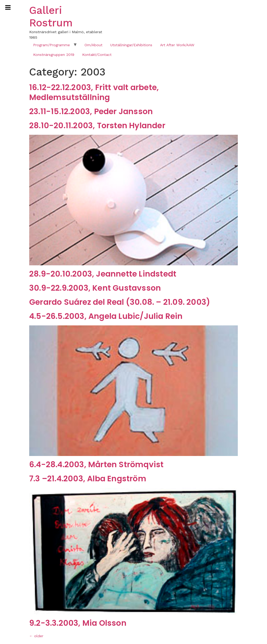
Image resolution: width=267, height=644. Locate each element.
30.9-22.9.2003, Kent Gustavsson (95, 288)
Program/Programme (51, 45)
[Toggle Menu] (8, 7)
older (36, 636)
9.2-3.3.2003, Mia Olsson (78, 623)
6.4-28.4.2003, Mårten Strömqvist (96, 465)
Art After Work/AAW (177, 45)
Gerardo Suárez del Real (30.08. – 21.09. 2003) (120, 302)
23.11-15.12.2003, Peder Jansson (91, 112)
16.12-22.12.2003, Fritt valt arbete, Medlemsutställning (94, 92)
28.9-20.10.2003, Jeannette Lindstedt (103, 274)
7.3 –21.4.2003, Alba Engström (88, 479)
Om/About (93, 45)
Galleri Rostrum (51, 17)
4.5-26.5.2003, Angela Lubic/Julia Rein (106, 316)
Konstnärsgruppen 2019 (54, 55)
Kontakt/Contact (97, 55)
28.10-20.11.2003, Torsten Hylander (97, 126)
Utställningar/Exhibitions (131, 45)
